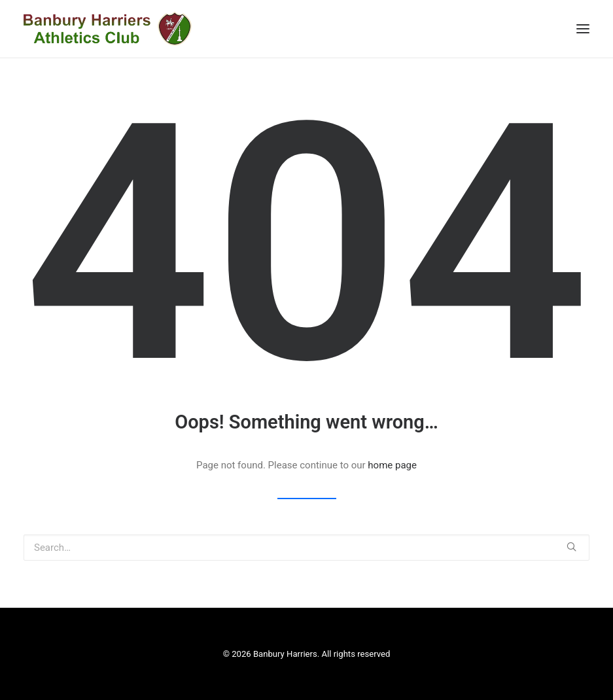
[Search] (306, 548)
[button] (571, 547)
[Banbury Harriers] (108, 29)
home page (392, 465)
